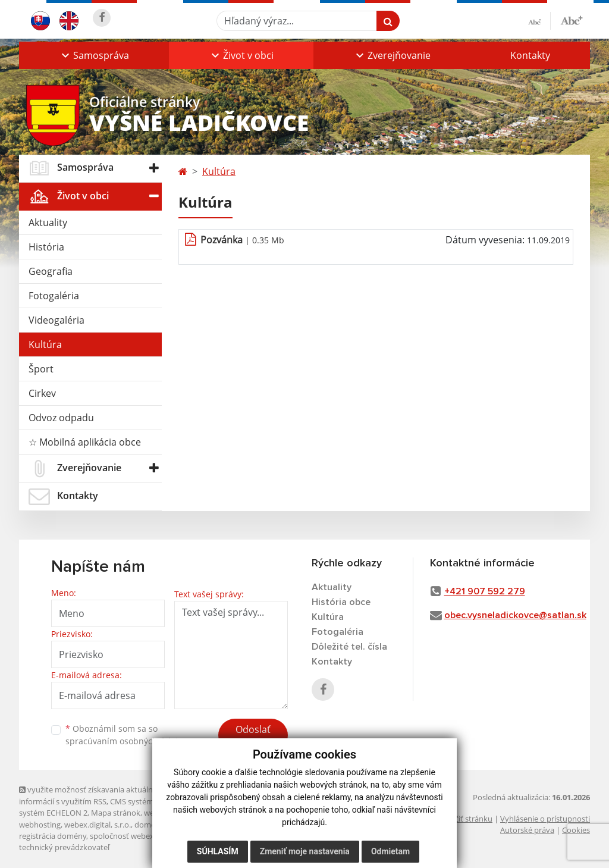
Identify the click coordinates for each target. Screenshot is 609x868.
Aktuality (48, 223)
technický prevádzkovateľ (64, 847)
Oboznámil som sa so (126, 735)
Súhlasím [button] (218, 851)
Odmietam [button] (390, 851)
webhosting (40, 825)
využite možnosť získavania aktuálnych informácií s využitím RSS (92, 795)
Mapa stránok (116, 813)
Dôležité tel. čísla (349, 647)
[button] (94, 55)
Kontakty (530, 55)
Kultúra (45, 344)
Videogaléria (56, 320)
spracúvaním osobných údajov (126, 741)
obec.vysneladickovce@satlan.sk (515, 615)
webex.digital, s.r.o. (98, 825)
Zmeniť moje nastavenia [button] (305, 851)
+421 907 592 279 (485, 591)
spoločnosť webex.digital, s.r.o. (144, 836)
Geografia (51, 271)
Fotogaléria (54, 296)
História (46, 247)
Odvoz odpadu (61, 418)
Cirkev (42, 393)
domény (149, 825)
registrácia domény (53, 836)
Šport (41, 369)
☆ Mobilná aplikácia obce (85, 442)
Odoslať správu (253, 737)
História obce (341, 602)
